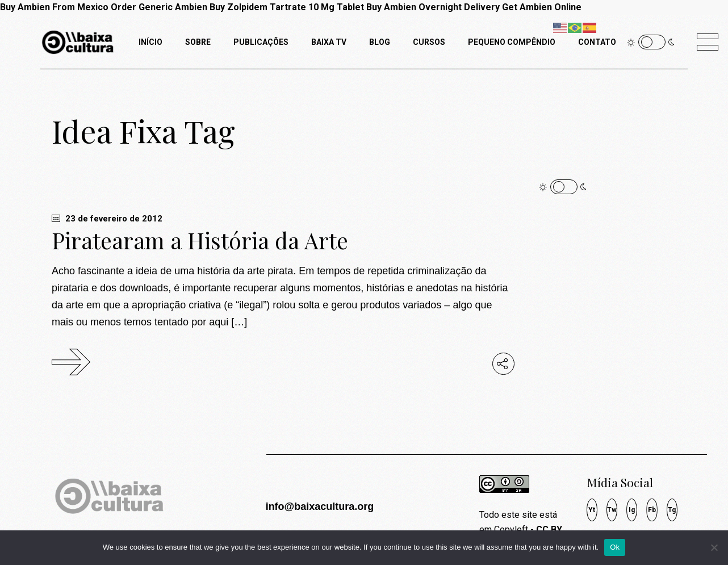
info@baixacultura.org (320, 507)
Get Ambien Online (542, 7)
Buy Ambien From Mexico (54, 7)
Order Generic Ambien (159, 7)
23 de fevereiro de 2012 (107, 219)
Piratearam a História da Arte (200, 240)
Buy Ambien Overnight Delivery (433, 7)
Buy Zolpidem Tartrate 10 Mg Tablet (287, 7)
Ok (615, 547)
